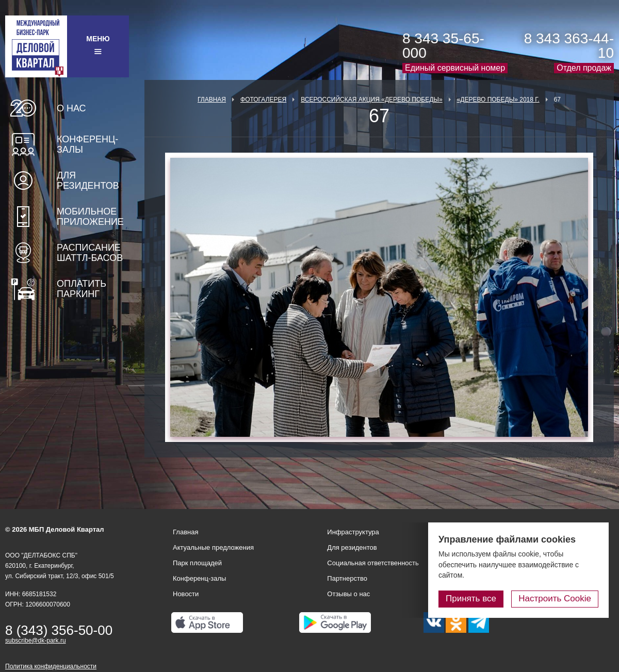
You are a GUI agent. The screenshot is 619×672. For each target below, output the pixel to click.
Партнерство (347, 578)
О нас (71, 108)
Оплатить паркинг (82, 289)
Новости (186, 594)
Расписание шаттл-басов (90, 253)
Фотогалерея (263, 100)
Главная (212, 100)
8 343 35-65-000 (443, 46)
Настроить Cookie (555, 599)
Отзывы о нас (348, 594)
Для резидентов (88, 181)
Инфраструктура (353, 532)
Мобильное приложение (90, 217)
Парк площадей (197, 563)
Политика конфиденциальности (51, 666)
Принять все (471, 599)
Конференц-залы (87, 144)
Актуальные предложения (213, 547)
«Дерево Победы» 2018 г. (498, 100)
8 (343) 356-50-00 (59, 630)
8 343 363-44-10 (569, 46)
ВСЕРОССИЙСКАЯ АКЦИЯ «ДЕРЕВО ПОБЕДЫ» (371, 100)
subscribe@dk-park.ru (36, 641)
